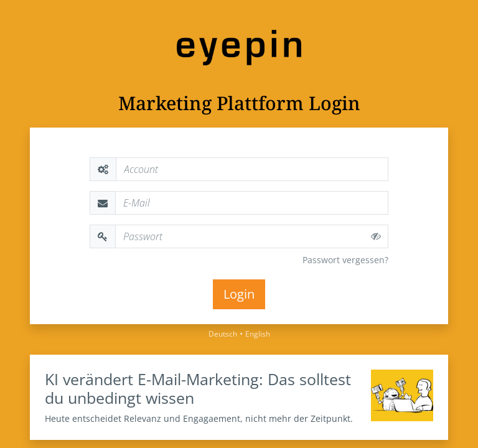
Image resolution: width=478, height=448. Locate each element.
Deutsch (223, 334)
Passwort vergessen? (345, 260)
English (258, 334)
